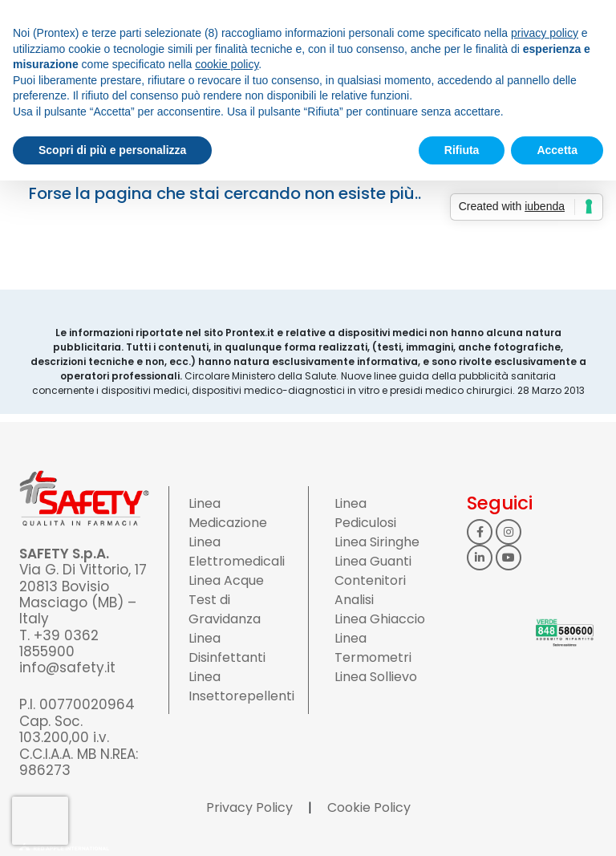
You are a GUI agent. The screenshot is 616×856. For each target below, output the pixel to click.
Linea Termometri (373, 648)
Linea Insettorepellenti (241, 686)
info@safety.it (67, 667)
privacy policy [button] (545, 33)
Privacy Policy (249, 807)
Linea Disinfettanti (227, 648)
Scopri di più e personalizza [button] (112, 150)
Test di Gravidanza (225, 609)
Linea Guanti (373, 561)
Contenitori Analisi (370, 590)
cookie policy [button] (227, 64)
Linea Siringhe (377, 542)
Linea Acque (226, 580)
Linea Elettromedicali (237, 552)
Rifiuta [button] (462, 150)
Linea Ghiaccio (380, 619)
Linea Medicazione (228, 513)
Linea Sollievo (376, 677)
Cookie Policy (369, 807)
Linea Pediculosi (365, 513)
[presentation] (40, 821)
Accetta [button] (557, 150)
